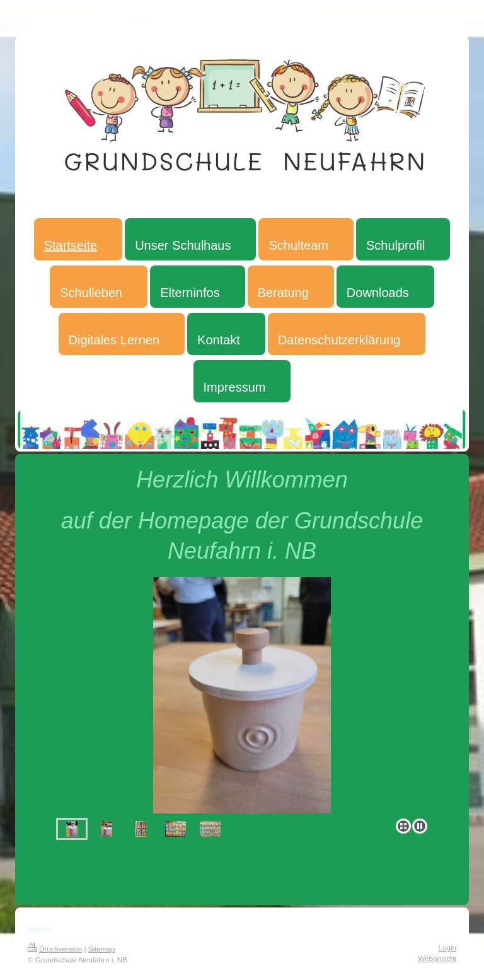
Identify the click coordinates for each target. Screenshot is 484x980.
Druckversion (55, 949)
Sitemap (102, 949)
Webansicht (437, 958)
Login (447, 948)
